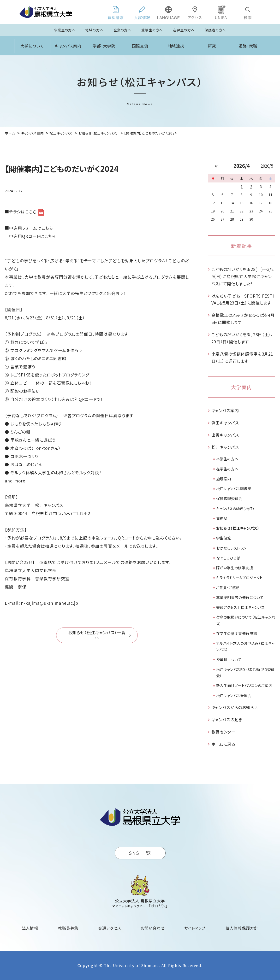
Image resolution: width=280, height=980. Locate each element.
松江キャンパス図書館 (234, 489)
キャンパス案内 (68, 46)
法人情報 (30, 928)
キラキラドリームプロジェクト (239, 578)
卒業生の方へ (65, 30)
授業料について (229, 660)
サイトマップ (195, 928)
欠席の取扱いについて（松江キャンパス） (246, 620)
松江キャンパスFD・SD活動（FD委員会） (245, 672)
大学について (32, 46)
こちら (31, 212)
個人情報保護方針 (242, 928)
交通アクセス (110, 928)
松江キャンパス (225, 447)
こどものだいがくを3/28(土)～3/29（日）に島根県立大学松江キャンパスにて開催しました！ (243, 276)
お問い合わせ (153, 928)
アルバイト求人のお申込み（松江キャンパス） (245, 646)
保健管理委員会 (229, 498)
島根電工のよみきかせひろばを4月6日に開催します (243, 319)
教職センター (223, 732)
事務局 (222, 518)
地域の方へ (94, 30)
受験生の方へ (152, 30)
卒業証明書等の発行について (240, 597)
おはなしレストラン (231, 548)
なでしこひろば (228, 558)
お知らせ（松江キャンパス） (238, 528)
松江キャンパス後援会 (234, 695)
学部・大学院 (104, 46)
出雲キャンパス (225, 435)
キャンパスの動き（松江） (235, 508)
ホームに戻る (223, 744)
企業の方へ (122, 30)
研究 (212, 46)
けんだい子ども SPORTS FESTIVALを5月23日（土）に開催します (243, 299)
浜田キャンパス (225, 423)
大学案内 (242, 387)
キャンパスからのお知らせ (235, 707)
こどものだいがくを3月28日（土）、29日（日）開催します (242, 338)
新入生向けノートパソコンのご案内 (244, 685)
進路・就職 (248, 46)
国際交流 (140, 46)
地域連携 (176, 46)
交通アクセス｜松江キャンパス (240, 607)
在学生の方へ (184, 30)
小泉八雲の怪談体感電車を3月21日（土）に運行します (242, 357)
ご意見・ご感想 (228, 588)
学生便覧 (224, 538)
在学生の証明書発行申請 (237, 633)
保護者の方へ (215, 30)
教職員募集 (68, 928)
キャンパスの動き (227, 719)
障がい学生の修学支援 (235, 568)
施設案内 (224, 479)
